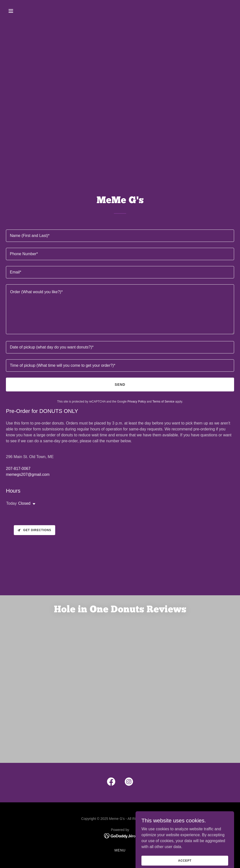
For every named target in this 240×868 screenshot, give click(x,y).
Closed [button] (24, 503)
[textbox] (120, 236)
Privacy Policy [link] (137, 402)
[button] (32, 11)
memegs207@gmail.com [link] (28, 474)
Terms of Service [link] (163, 402)
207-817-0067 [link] (18, 469)
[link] (111, 783)
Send (120, 385)
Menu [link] (120, 850)
